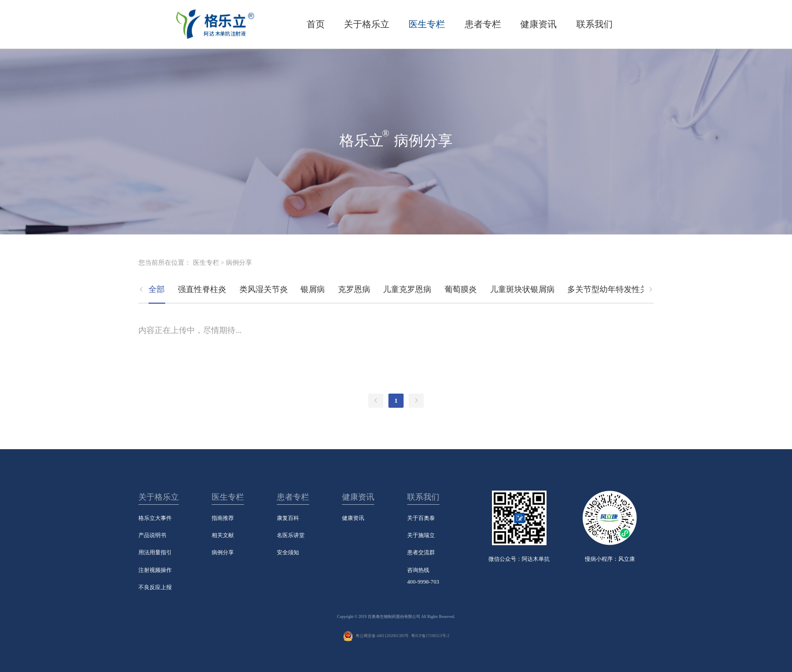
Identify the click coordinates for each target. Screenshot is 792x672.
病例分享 (223, 552)
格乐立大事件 (155, 518)
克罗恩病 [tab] (354, 289)
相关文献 (223, 535)
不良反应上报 (155, 587)
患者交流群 (421, 552)
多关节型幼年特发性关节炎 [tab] (616, 289)
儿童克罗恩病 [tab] (407, 289)
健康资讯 (353, 518)
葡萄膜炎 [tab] (461, 289)
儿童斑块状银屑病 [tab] (522, 289)
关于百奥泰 (421, 518)
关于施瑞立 (421, 535)
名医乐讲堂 (291, 535)
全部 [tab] (157, 289)
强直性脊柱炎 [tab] (202, 289)
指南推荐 (223, 518)
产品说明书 (152, 535)
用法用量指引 (155, 552)
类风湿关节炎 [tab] (264, 289)
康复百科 (288, 518)
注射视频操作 (155, 570)
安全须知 (288, 552)
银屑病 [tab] (313, 289)
